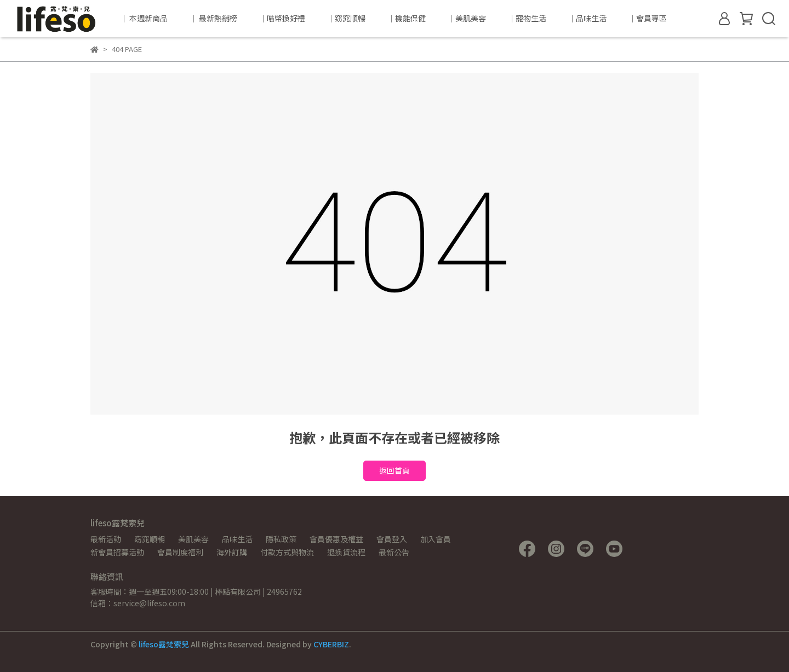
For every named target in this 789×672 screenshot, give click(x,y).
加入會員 (436, 539)
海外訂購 (232, 552)
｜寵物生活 (527, 18)
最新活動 (106, 539)
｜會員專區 (648, 18)
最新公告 (394, 552)
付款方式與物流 (287, 552)
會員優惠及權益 (336, 539)
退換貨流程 (346, 552)
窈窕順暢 (150, 539)
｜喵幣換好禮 (282, 18)
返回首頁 (395, 470)
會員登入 (392, 539)
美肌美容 (193, 539)
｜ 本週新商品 (144, 18)
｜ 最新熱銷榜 (213, 18)
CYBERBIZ (331, 644)
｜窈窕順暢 (346, 18)
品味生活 (237, 539)
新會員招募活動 (117, 552)
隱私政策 (281, 539)
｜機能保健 (407, 18)
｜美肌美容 (467, 18)
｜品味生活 (587, 18)
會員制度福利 (180, 552)
